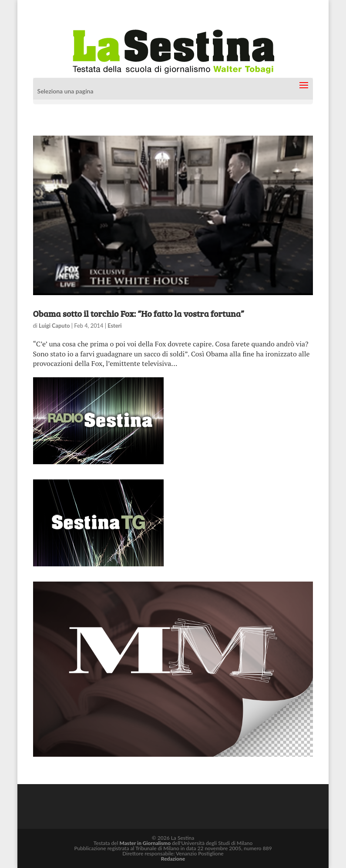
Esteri (114, 326)
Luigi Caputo (54, 326)
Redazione (173, 859)
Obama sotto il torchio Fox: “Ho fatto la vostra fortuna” (139, 313)
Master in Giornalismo (145, 843)
